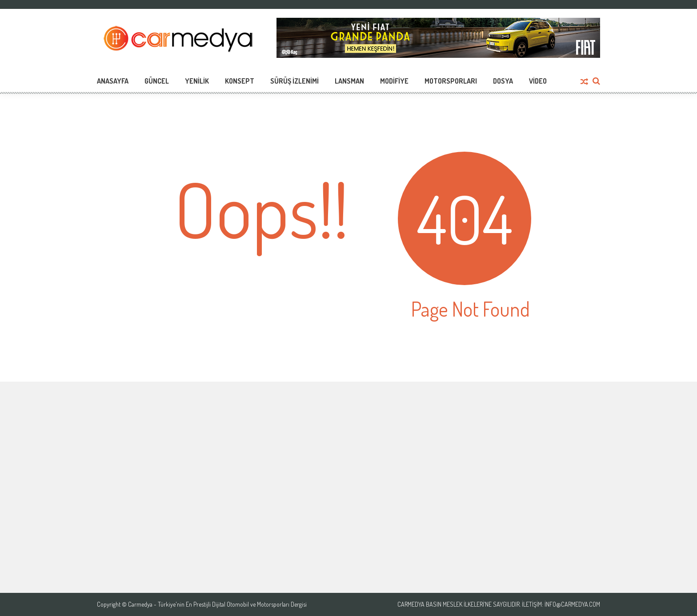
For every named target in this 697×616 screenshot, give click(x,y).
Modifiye (394, 81)
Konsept (240, 81)
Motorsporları (451, 81)
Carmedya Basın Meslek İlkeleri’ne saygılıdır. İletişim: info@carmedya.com (499, 604)
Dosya (503, 81)
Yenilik (197, 81)
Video (538, 81)
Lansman (349, 81)
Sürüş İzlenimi (294, 81)
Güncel (157, 81)
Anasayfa (113, 81)
